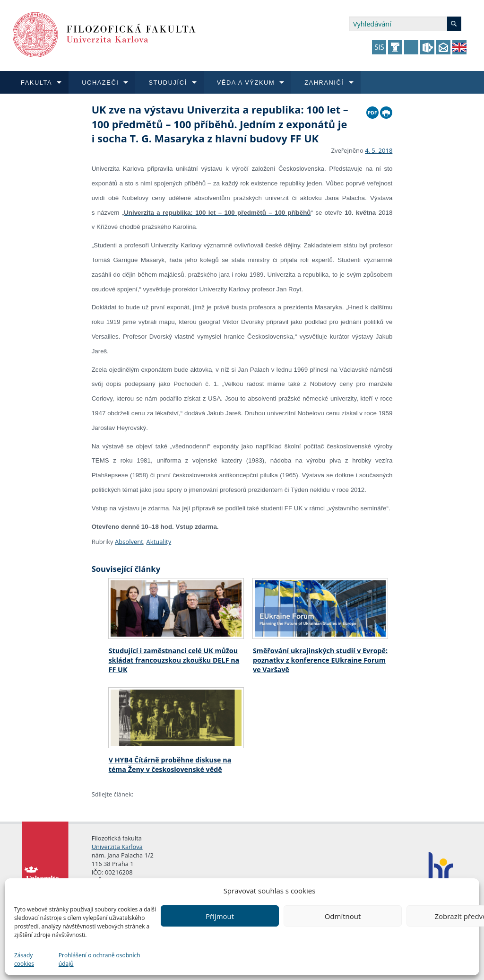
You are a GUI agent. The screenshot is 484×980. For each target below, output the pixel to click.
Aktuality (159, 542)
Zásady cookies (24, 959)
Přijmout (220, 916)
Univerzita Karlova (117, 847)
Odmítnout (343, 916)
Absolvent (129, 542)
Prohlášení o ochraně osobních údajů (99, 959)
